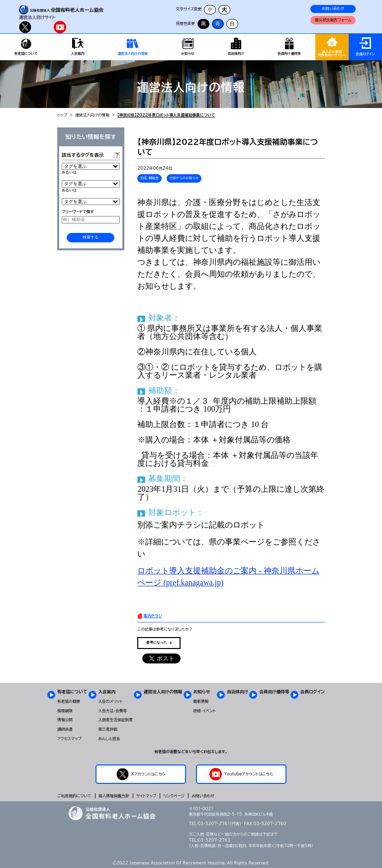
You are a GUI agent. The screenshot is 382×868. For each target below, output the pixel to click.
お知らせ (202, 692)
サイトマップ (146, 796)
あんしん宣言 (109, 739)
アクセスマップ (69, 739)
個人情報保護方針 (114, 796)
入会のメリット (111, 701)
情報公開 (65, 720)
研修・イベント (205, 711)
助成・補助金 (149, 178)
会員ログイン (313, 692)
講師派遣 (65, 729)
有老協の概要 (69, 701)
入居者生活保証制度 (116, 720)
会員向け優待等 (274, 692)
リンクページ (174, 796)
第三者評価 (108, 729)
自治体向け (238, 692)
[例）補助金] (91, 219)
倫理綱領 (65, 711)
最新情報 (201, 701)
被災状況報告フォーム (333, 20)
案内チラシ (152, 616)
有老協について (72, 692)
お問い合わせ (333, 8)
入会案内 (107, 692)
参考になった (159, 643)
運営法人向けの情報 (92, 115)
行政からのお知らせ (184, 178)
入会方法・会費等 (113, 711)
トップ (62, 115)
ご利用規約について (74, 796)
